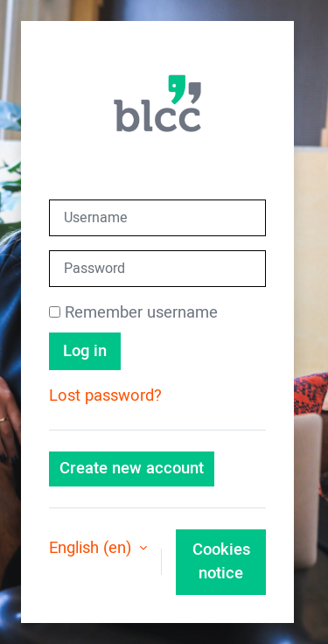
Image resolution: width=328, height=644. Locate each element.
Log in (85, 351)
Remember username (141, 313)
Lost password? (105, 396)
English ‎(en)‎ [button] (92, 548)
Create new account (132, 469)
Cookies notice (221, 562)
